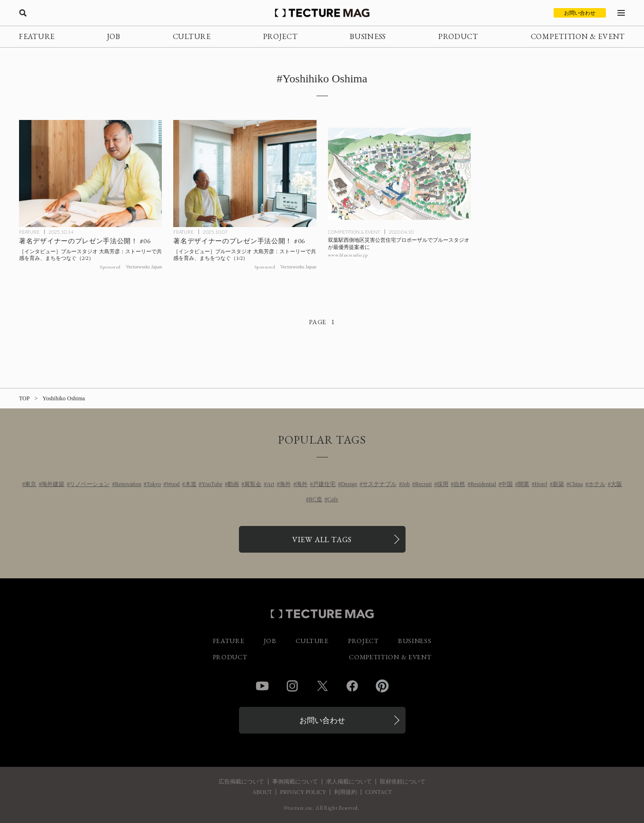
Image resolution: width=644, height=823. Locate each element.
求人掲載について (349, 782)
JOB (114, 36)
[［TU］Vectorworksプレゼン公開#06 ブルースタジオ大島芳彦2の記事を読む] (90, 174)
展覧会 (253, 484)
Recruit (423, 484)
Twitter (322, 686)
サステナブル (379, 484)
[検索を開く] (23, 13)
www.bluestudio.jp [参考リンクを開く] (348, 255)
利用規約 (346, 792)
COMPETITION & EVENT (578, 36)
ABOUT (262, 792)
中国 (507, 484)
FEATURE (37, 36)
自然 (459, 484)
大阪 (616, 484)
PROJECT (281, 36)
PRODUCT (458, 36)
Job (406, 484)
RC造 (316, 499)
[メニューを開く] (621, 13)
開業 (524, 484)
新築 (558, 484)
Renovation (128, 484)
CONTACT (378, 792)
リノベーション (89, 484)
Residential (483, 484)
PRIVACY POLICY (303, 792)
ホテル (597, 484)
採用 (443, 484)
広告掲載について (241, 782)
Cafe (333, 499)
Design (349, 484)
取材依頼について (403, 782)
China (576, 484)
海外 (285, 484)
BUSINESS (368, 36)
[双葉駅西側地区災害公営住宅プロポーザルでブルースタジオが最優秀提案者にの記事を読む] (399, 174)
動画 (233, 484)
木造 (191, 484)
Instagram (292, 686)
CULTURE (192, 36)
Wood (173, 484)
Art (270, 484)
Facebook (352, 686)
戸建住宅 (324, 484)
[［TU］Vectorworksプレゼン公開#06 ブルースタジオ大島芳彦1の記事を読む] (245, 174)
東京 (30, 484)
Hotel (541, 484)
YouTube (212, 484)
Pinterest (382, 686)
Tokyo (154, 484)
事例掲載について (295, 782)
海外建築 (53, 484)
